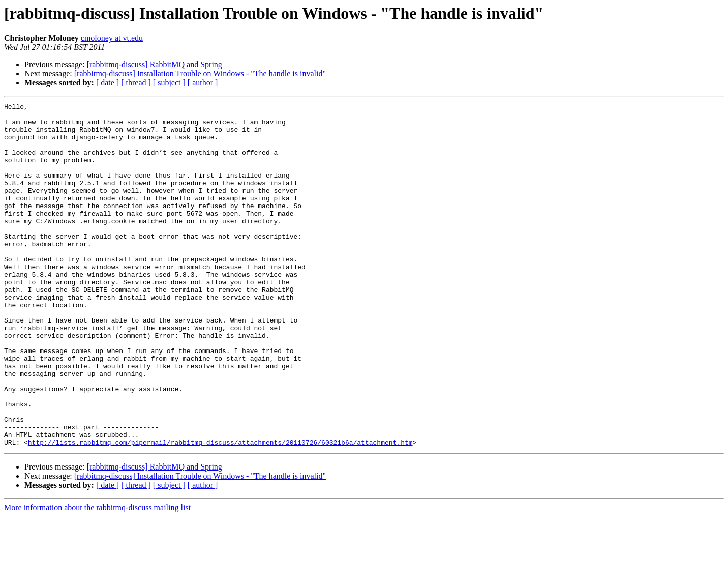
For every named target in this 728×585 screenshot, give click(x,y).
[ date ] (108, 83)
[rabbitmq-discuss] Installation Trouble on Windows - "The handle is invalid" (200, 74)
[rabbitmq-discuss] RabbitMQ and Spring (155, 64)
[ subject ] (169, 83)
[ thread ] (136, 83)
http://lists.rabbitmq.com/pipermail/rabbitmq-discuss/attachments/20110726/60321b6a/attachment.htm (220, 511)
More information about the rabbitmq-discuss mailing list (97, 576)
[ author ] (203, 83)
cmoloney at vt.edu (112, 38)
